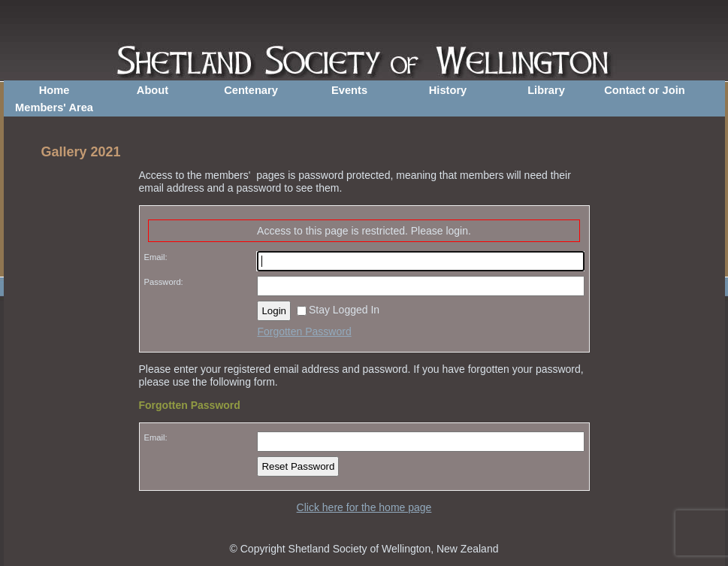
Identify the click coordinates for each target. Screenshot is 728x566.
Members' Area (54, 107)
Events (349, 90)
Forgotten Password (304, 331)
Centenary (251, 90)
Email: (156, 257)
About (153, 90)
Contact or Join (644, 90)
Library (546, 90)
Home (54, 90)
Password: (164, 282)
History (448, 90)
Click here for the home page (364, 507)
